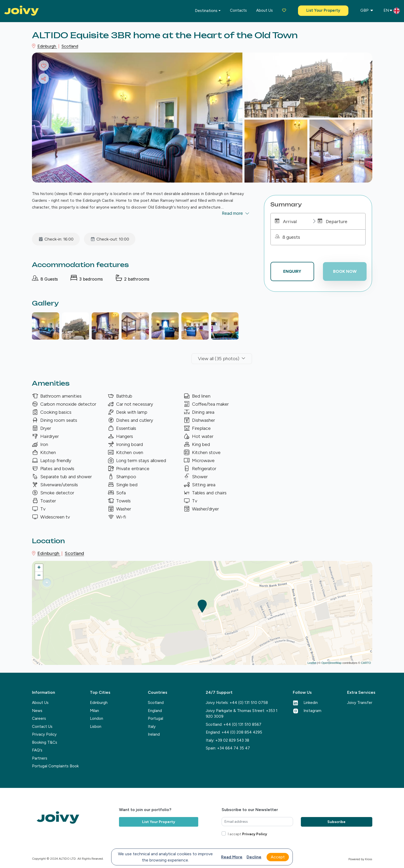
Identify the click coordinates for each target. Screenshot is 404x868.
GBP (367, 10)
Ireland (154, 734)
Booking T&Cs (45, 742)
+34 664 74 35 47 (234, 748)
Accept (278, 857)
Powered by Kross (360, 859)
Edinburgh (47, 46)
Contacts (238, 10)
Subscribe (336, 822)
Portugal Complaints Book (55, 766)
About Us (40, 703)
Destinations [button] (206, 11)
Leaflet (312, 663)
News (37, 711)
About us (264, 10)
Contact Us (42, 727)
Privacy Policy (44, 734)
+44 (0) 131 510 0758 (249, 703)
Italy (152, 727)
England (155, 711)
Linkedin (305, 703)
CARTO (366, 663)
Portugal (155, 718)
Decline (254, 857)
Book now (345, 271)
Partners (40, 758)
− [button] (39, 576)
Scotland (70, 46)
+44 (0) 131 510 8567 (242, 724)
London (97, 718)
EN (392, 11)
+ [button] (39, 568)
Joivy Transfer (360, 703)
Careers (39, 718)
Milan (94, 711)
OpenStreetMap (332, 663)
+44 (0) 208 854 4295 (242, 732)
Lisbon (96, 727)
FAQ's (37, 750)
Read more (232, 857)
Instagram (307, 711)
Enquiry (292, 271)
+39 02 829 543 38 (232, 740)
